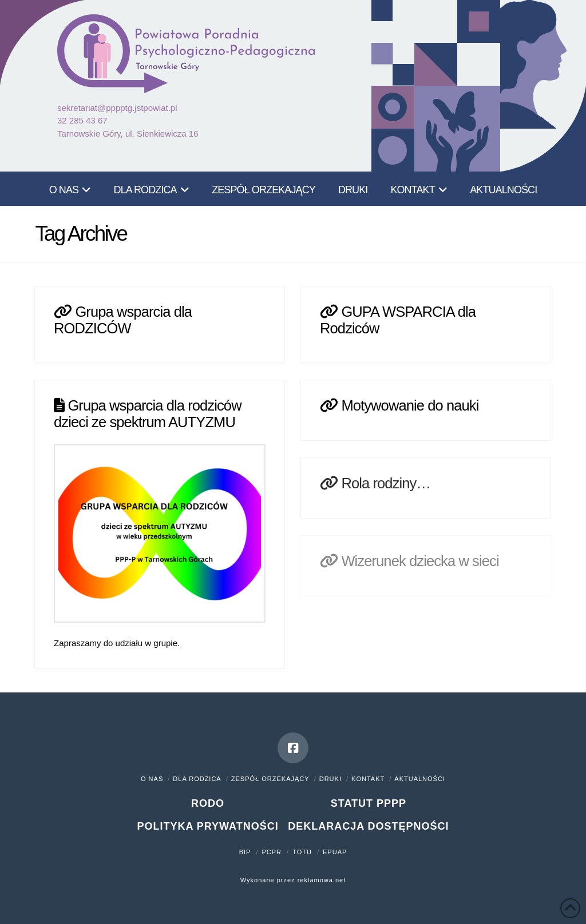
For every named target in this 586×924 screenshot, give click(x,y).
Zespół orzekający (270, 779)
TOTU (302, 852)
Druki (330, 779)
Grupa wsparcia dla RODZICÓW (123, 320)
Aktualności (420, 779)
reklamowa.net (322, 880)
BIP (245, 852)
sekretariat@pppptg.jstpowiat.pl (117, 108)
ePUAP (335, 852)
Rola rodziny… (386, 483)
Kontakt (368, 779)
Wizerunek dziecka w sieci (420, 561)
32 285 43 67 (82, 120)
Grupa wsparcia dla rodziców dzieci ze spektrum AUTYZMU (148, 413)
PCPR (272, 852)
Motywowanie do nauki (410, 405)
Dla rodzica (197, 779)
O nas (152, 779)
